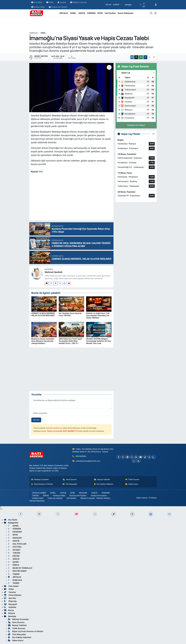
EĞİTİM (14, 556)
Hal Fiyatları (110, 13)
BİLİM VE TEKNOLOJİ (20, 568)
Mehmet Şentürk (54, 272)
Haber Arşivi (132, 484)
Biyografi (10, 604)
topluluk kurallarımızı (54, 428)
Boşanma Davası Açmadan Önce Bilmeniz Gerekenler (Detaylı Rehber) (43, 341)
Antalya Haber (38, 7)
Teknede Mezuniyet (37, 501)
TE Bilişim (153, 498)
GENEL (73, 13)
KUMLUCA (15, 580)
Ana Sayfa (11, 520)
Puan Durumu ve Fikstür (42, 484)
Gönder (36, 420)
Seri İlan (10, 598)
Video (50, 2)
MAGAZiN (82, 493)
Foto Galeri (37, 2)
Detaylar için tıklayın (136, 125)
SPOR (100, 13)
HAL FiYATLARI (17, 544)
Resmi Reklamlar (126, 13)
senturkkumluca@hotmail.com (88, 461)
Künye (9, 610)
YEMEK (14, 583)
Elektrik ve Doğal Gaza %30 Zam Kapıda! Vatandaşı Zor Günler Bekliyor (98, 315)
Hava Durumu (70, 479)
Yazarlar (62, 2)
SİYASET (14, 550)
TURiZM (34, 496)
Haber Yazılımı (142, 498)
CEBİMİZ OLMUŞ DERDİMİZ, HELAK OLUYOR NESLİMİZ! (43, 314)
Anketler (10, 607)
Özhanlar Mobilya (103, 498)
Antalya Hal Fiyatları (58, 7)
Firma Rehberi (13, 595)
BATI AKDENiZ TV (70, 431)
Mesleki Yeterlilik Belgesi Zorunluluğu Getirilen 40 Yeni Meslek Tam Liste (99, 341)
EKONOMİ (104, 493)
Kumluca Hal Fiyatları (77, 496)
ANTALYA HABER (38, 493)
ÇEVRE (13, 562)
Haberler (33, 33)
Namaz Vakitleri (102, 479)
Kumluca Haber (58, 496)
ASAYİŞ (82, 13)
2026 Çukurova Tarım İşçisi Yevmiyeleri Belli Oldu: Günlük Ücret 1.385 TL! (70, 341)
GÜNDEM (91, 13)
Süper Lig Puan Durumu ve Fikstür (26, 631)
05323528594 (81, 456)
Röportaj (10, 601)
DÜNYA (44, 496)
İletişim (10, 613)
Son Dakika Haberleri (104, 484)
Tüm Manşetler (70, 484)
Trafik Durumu (132, 479)
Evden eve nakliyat (54, 498)
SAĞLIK (93, 493)
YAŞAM (14, 574)
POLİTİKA (15, 547)
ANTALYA (64, 13)
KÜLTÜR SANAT (17, 571)
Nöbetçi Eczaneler (79, 2)
